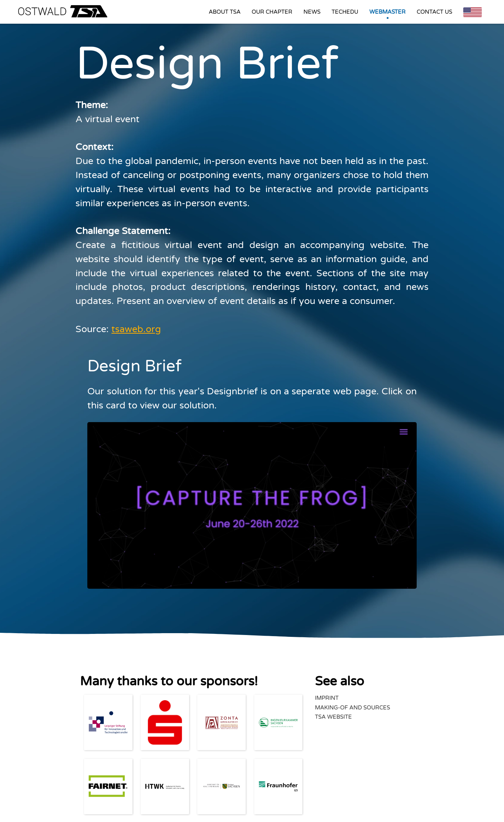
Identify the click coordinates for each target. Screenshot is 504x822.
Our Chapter (272, 12)
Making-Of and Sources (352, 708)
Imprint (327, 698)
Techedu (345, 12)
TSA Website (333, 717)
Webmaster (387, 12)
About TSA (225, 12)
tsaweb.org (136, 329)
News (312, 12)
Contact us (434, 12)
